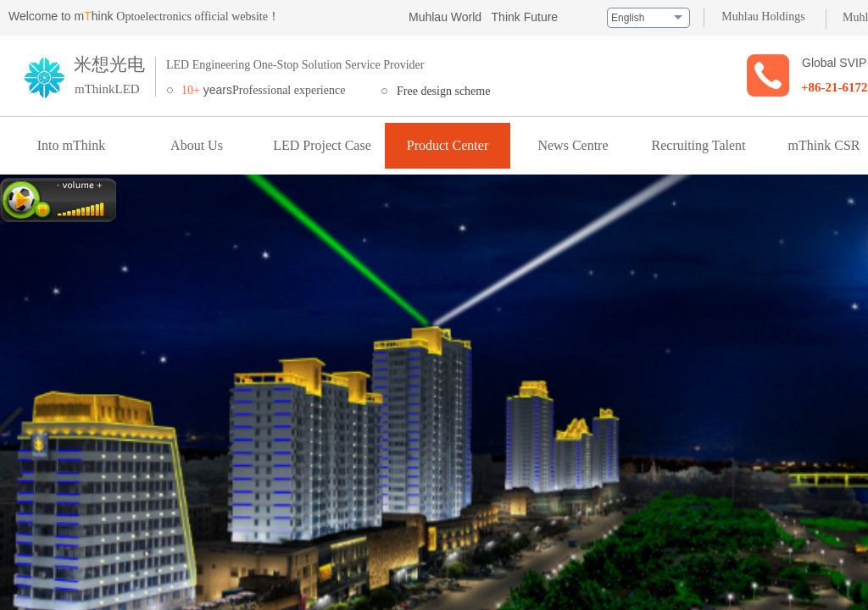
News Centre (573, 145)
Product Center (448, 145)
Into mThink (71, 145)
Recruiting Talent (699, 145)
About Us (197, 145)
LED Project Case (322, 145)
